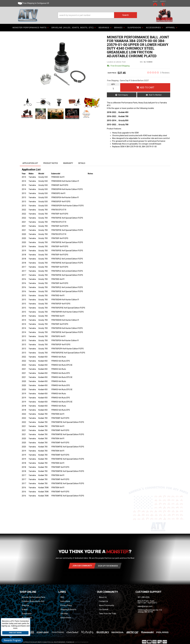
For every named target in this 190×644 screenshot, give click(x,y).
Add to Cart (147, 87)
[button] (97, 15)
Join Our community (82, 566)
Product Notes (51, 163)
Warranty (68, 163)
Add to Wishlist (155, 95)
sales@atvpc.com (145, 606)
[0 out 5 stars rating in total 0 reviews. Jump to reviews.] (158, 72)
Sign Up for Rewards (108, 566)
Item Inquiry (123, 95)
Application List (30, 163)
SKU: (142, 62)
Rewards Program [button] (12, 640)
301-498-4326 (144, 597)
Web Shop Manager (81, 639)
